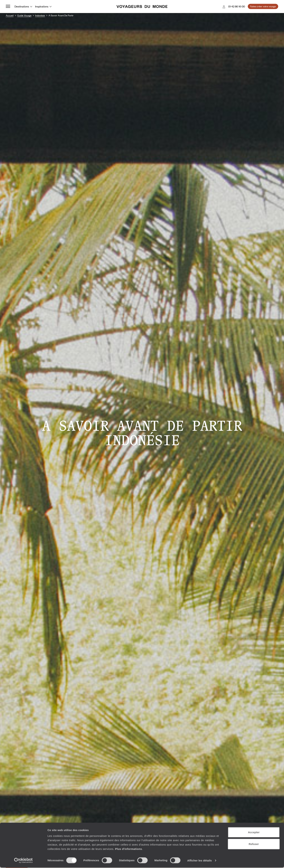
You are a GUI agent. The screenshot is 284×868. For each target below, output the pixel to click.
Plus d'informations (129, 849)
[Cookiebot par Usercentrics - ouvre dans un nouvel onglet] (23, 861)
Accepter (254, 832)
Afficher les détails (200, 861)
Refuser (254, 844)
